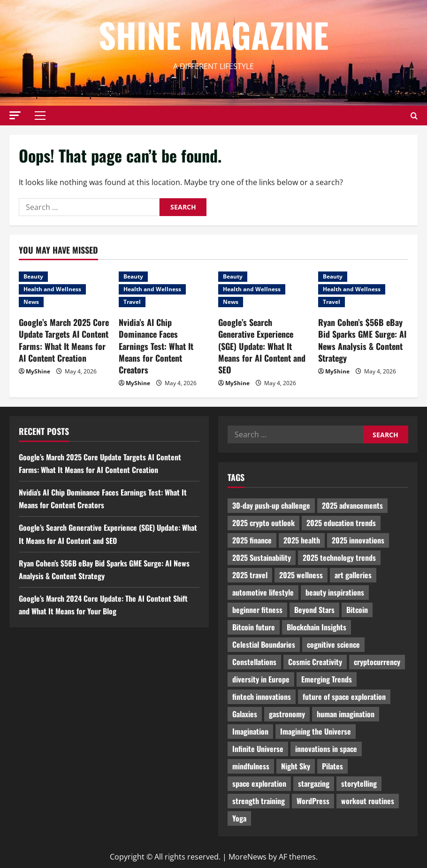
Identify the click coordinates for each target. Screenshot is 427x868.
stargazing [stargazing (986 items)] (314, 783)
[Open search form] (414, 116)
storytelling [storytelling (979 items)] (359, 783)
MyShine (38, 371)
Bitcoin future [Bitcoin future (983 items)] (254, 627)
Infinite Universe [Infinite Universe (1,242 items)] (258, 749)
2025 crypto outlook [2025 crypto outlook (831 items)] (263, 523)
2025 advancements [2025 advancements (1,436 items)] (352, 505)
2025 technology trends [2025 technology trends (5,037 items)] (339, 558)
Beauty (33, 276)
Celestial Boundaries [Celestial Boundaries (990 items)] (264, 644)
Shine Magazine (213, 35)
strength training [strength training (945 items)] (259, 801)
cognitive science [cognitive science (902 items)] (333, 644)
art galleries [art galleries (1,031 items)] (353, 575)
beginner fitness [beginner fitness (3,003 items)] (257, 610)
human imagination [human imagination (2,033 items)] (346, 714)
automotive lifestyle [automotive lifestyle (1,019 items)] (263, 592)
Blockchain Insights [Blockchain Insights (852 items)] (316, 627)
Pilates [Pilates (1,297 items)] (332, 766)
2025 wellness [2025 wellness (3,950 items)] (301, 575)
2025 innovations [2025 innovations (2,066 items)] (358, 540)
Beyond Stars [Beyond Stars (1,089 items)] (314, 610)
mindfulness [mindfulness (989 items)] (251, 766)
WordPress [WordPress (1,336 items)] (313, 801)
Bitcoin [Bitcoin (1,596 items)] (357, 610)
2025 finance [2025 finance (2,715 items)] (252, 540)
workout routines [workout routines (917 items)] (368, 801)
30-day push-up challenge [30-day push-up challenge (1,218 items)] (271, 505)
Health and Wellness (52, 289)
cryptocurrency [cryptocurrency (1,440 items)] (377, 662)
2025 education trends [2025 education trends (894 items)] (341, 523)
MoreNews (248, 857)
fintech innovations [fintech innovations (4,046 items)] (262, 697)
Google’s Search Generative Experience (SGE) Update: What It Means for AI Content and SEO (262, 346)
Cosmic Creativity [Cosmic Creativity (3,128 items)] (315, 662)
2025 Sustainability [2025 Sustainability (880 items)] (262, 558)
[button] (15, 115)
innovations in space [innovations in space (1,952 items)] (326, 749)
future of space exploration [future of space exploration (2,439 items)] (344, 697)
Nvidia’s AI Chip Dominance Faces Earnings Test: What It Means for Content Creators (156, 346)
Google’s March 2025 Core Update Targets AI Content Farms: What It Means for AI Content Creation (64, 340)
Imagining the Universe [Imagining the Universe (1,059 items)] (316, 731)
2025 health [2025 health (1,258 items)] (302, 540)
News (31, 302)
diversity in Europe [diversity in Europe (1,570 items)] (261, 679)
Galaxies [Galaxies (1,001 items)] (245, 714)
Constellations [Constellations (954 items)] (254, 662)
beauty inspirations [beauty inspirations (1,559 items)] (335, 592)
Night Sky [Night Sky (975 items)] (296, 766)
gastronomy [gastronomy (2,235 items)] (287, 714)
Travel (132, 302)
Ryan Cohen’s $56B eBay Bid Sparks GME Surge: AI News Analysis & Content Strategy (362, 340)
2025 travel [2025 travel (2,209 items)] (250, 575)
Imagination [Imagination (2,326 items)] (250, 731)
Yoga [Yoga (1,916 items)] (239, 818)
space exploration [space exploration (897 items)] (259, 783)
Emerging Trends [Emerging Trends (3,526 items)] (327, 679)
